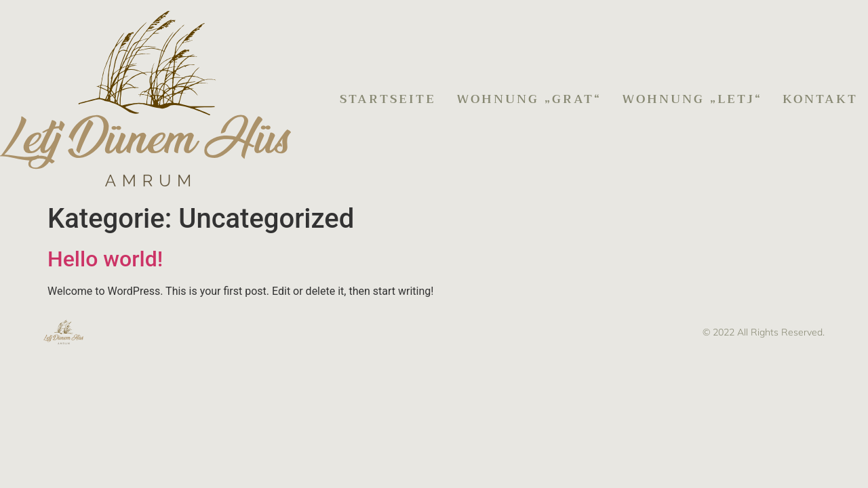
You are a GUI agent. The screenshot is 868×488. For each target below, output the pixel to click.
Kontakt (820, 99)
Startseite (388, 99)
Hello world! (105, 259)
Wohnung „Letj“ (692, 99)
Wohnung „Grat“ (529, 99)
